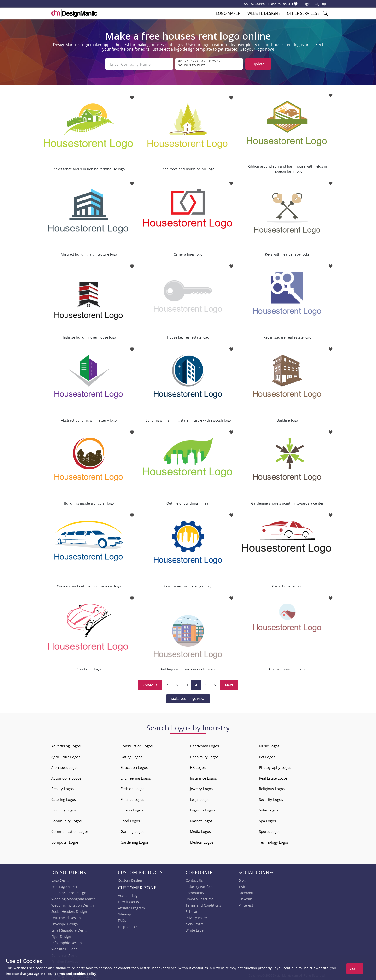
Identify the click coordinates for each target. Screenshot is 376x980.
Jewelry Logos (201, 788)
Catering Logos (64, 798)
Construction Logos (137, 745)
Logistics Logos (202, 809)
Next (229, 684)
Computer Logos (65, 841)
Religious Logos (272, 788)
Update (258, 64)
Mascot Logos (201, 820)
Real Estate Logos (273, 777)
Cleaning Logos (64, 809)
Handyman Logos (204, 745)
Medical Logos (202, 841)
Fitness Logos (132, 809)
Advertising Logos (66, 745)
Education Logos (134, 766)
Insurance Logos (203, 777)
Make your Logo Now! (188, 698)
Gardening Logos (135, 841)
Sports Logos (270, 830)
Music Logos (269, 745)
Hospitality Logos (204, 756)
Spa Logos (267, 820)
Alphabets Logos (65, 766)
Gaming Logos (132, 830)
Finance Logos (132, 798)
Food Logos (130, 820)
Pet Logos (267, 756)
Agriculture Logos (66, 756)
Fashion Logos (132, 788)
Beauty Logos (62, 788)
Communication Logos (70, 830)
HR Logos (198, 766)
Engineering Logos (136, 777)
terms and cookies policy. (76, 974)
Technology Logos (274, 841)
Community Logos (66, 820)
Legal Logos (200, 798)
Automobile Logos (66, 777)
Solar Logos (269, 809)
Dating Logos (131, 756)
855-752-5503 (281, 4)
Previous (150, 684)
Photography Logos (275, 766)
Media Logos (200, 830)
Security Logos (271, 798)
